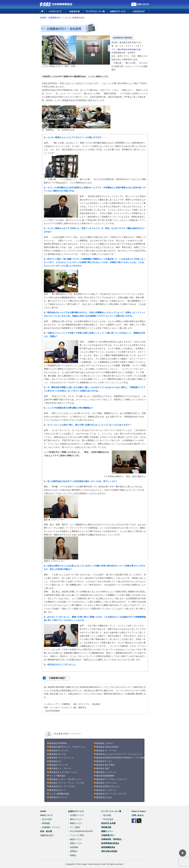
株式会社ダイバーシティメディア (111, 794)
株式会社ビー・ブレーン (60, 768)
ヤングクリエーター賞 (111, 811)
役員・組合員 (46, 831)
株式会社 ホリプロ (58, 754)
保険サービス (76, 843)
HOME (43, 18)
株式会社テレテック (58, 797)
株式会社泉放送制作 (105, 776)
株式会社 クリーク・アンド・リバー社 (67, 783)
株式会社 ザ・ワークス (107, 751)
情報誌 (73, 855)
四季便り (74, 851)
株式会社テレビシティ (59, 751)
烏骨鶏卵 (74, 847)
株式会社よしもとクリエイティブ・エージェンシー (119, 754)
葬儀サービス (76, 823)
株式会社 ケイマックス (107, 783)
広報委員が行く (55, 18)
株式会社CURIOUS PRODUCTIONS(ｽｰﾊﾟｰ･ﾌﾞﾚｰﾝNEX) (121, 758)
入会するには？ (47, 835)
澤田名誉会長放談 (109, 851)
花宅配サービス (77, 815)
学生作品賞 (108, 819)
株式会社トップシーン (106, 772)
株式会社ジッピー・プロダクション (65, 779)
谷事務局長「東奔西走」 (112, 839)
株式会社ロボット (57, 790)
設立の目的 (47, 819)
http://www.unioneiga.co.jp (129, 49)
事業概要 (46, 823)
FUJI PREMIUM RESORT (82, 831)
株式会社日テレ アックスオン (63, 786)
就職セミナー (107, 831)
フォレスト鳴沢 (77, 835)
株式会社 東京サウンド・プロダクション (68, 747)
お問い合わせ (138, 815)
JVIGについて (46, 815)
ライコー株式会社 (57, 776)
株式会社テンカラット (106, 790)
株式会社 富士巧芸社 (106, 765)
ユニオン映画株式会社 (59, 794)
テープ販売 (75, 827)
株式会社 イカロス (105, 743)
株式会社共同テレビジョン (108, 786)
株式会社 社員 (103, 768)
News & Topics (139, 811)
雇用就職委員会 (108, 847)
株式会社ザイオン (104, 761)
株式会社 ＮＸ (56, 761)
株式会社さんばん (104, 797)
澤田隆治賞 (106, 827)
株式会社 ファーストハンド (62, 758)
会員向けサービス (76, 811)
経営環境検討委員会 (110, 843)
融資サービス (76, 839)
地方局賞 (107, 815)
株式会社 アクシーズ (59, 765)
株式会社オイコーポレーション (63, 772)
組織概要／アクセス (51, 827)
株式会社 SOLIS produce (107, 747)
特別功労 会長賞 (108, 823)
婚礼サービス (76, 819)
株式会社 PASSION (59, 743)
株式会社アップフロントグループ (111, 779)
